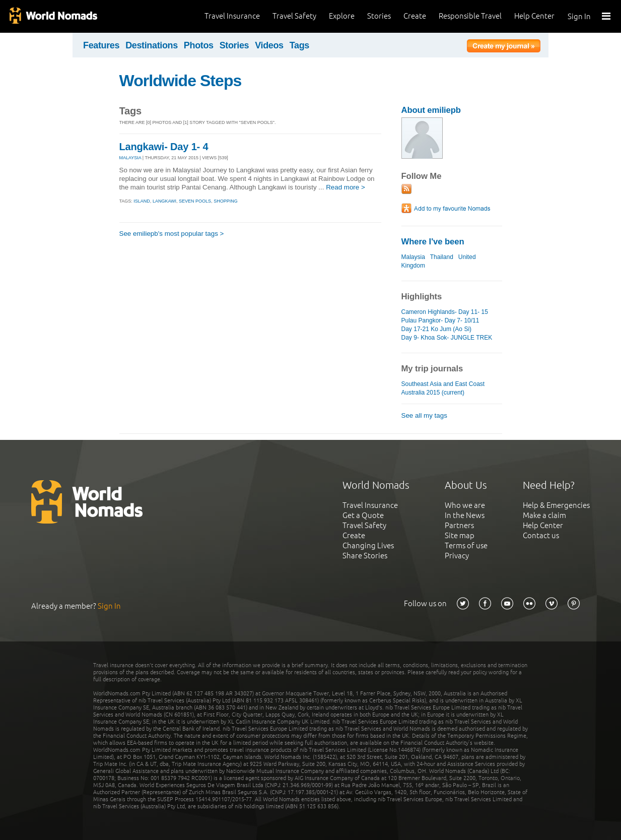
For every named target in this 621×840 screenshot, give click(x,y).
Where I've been (433, 242)
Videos (269, 45)
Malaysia (413, 257)
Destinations (152, 45)
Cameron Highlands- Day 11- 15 (445, 312)
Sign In (579, 16)
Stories (379, 16)
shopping (226, 201)
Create (415, 16)
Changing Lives (368, 545)
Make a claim (544, 515)
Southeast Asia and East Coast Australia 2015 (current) (443, 388)
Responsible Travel (470, 16)
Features (101, 45)
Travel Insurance (232, 16)
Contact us (541, 535)
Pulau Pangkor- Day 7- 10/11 (440, 320)
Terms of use (466, 545)
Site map (460, 535)
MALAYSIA (130, 158)
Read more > (346, 187)
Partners (459, 525)
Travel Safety (294, 16)
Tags (299, 45)
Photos (199, 45)
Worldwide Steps (181, 81)
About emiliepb (431, 110)
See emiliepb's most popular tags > (172, 234)
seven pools (195, 201)
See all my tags (424, 415)
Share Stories (365, 556)
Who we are (465, 505)
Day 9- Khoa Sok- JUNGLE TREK (447, 338)
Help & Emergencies (556, 505)
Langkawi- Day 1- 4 (164, 147)
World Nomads (53, 16)
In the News (465, 515)
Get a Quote (363, 515)
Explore (342, 16)
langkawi (164, 201)
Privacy (457, 556)
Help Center (534, 16)
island (142, 201)
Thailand (442, 257)
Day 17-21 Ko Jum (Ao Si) (437, 329)
